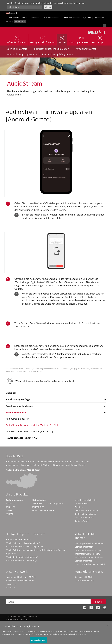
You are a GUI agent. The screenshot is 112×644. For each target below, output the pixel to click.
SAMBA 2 (10, 510)
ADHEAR (10, 514)
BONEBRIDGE (38, 507)
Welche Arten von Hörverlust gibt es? (23, 543)
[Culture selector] (25, 7)
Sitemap (44, 622)
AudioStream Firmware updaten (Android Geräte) (32, 425)
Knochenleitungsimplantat (22, 54)
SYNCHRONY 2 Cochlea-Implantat (47, 504)
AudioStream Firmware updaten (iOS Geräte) (29, 432)
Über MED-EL (14, 18)
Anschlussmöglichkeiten (19, 406)
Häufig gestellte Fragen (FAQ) (22, 438)
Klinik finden (34, 18)
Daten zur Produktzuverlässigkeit (90, 564)
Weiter (48, 7)
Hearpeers (11, 584)
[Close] (108, 628)
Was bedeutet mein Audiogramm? (22, 557)
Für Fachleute (20, 21)
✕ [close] (110, 2)
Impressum (80, 622)
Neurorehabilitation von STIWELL (21, 577)
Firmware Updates (16, 413)
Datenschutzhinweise (61, 622)
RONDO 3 (10, 504)
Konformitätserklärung (85, 514)
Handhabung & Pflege (18, 399)
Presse (24, 18)
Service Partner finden (50, 18)
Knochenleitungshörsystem (57, 54)
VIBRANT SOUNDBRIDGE (43, 510)
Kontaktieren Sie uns (84, 581)
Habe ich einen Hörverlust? (18, 540)
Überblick (11, 393)
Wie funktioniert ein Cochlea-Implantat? (24, 547)
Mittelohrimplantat (87, 49)
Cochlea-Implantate (18, 49)
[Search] (104, 25)
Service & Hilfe (81, 504)
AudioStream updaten (17, 419)
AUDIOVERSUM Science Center (20, 581)
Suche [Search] (98, 602)
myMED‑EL (87, 18)
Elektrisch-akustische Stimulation (53, 49)
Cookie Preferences (97, 622)
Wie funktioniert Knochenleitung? (21, 560)
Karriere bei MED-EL (84, 577)
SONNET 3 (11, 507)
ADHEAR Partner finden (71, 18)
